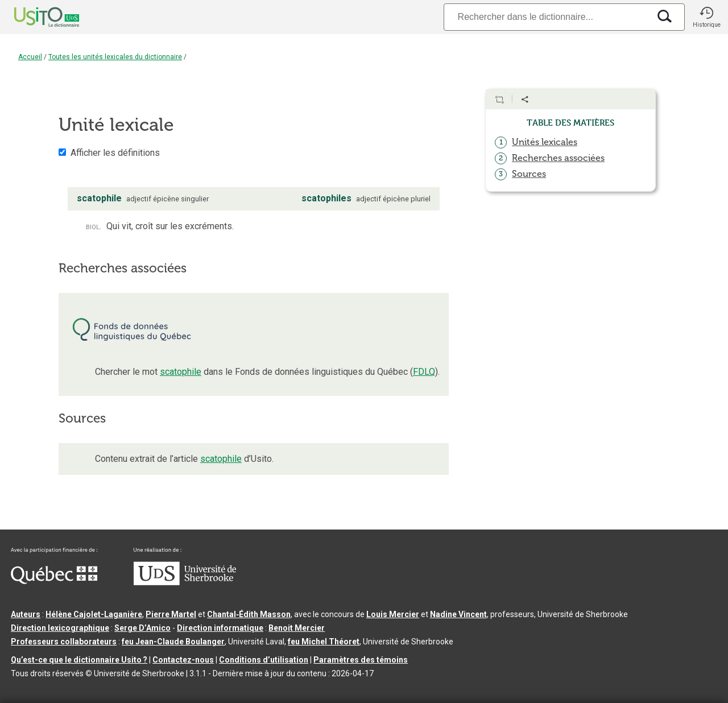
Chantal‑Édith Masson (249, 614)
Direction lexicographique (60, 628)
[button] (706, 17)
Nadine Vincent (458, 614)
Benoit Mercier (297, 628)
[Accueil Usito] (34, 17)
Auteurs (26, 614)
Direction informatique (220, 628)
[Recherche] (547, 17)
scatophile (181, 372)
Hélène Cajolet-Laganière (94, 614)
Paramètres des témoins (361, 660)
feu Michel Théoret (324, 642)
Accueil (30, 57)
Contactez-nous (183, 660)
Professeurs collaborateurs (64, 642)
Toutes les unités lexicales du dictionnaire (115, 57)
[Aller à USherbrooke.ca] (185, 582)
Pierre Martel (171, 614)
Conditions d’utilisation (264, 660)
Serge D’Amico (142, 628)
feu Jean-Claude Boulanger (173, 642)
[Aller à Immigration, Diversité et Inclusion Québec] (54, 581)
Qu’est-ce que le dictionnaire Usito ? (79, 660)
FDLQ (424, 372)
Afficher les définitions (115, 153)
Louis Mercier (393, 614)
